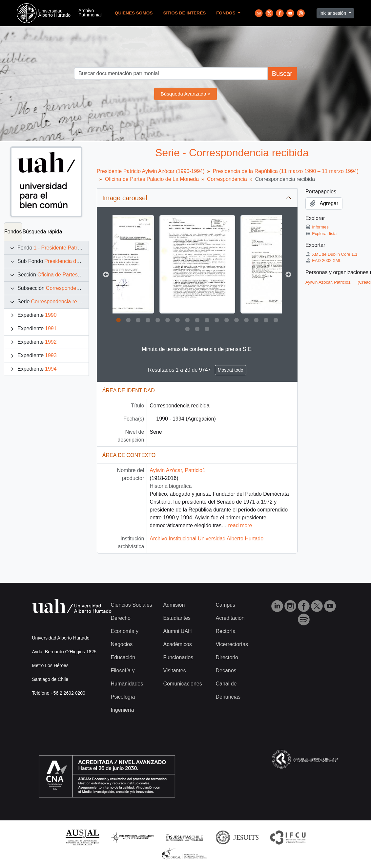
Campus (225, 605)
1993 (51, 355)
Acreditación (230, 618)
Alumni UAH (177, 631)
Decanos (226, 671)
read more (240, 525)
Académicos (177, 644)
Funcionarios (178, 657)
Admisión (174, 605)
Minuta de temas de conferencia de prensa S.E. (197, 349)
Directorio (227, 657)
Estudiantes (177, 618)
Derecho (121, 618)
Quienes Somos (134, 13)
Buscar (282, 74)
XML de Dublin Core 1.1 (331, 254)
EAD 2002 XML (323, 260)
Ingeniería (123, 710)
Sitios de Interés (184, 13)
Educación (123, 657)
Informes (317, 227)
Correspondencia (66, 288)
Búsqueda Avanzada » (186, 94)
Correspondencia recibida (61, 302)
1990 (51, 315)
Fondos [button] (226, 13)
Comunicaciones (182, 684)
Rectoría (225, 631)
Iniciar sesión (334, 13)
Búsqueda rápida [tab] (42, 232)
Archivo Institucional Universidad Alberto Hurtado (206, 539)
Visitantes (174, 671)
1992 (51, 342)
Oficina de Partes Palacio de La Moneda (152, 179)
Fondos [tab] (13, 232)
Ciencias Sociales (132, 605)
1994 (51, 369)
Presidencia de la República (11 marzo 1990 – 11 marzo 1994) (286, 171)
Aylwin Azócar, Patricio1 (177, 470)
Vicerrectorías (232, 644)
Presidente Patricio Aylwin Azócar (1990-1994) (151, 171)
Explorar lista (321, 234)
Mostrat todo (231, 370)
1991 (51, 328)
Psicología (123, 697)
